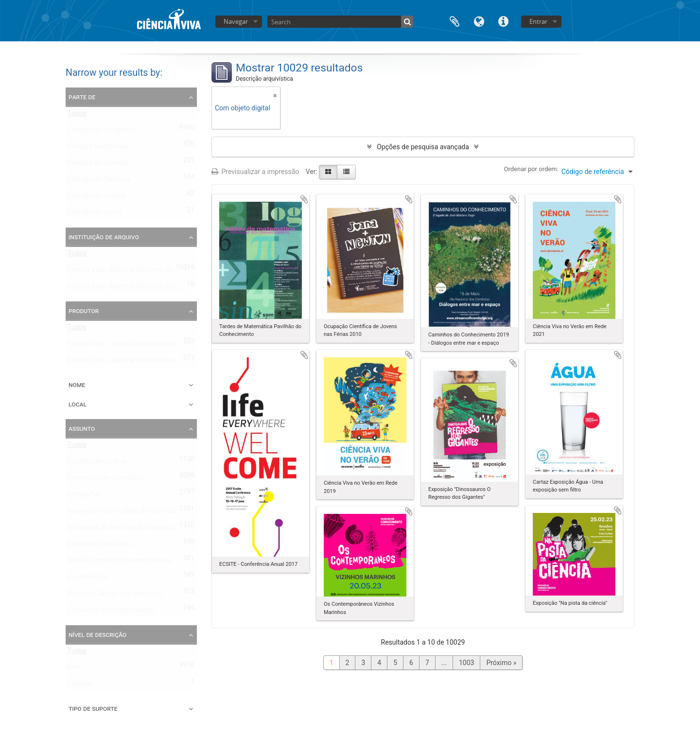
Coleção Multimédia (98, 148)
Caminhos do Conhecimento (110, 612)
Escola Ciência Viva (97, 463)
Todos (77, 115)
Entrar (538, 21)
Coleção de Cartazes (99, 181)
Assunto (82, 428)
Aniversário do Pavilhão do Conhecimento (131, 513)
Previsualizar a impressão (255, 172)
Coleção (80, 686)
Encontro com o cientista (105, 480)
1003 (466, 663)
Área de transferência (455, 21)
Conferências (87, 579)
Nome (77, 385)
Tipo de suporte (93, 708)
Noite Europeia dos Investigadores (119, 562)
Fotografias (85, 496)
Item (74, 669)
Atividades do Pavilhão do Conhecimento (130, 529)
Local (78, 404)
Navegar (236, 21)
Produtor (84, 311)
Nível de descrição (97, 634)
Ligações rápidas (503, 21)
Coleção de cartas (95, 214)
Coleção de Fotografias (103, 132)
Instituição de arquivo (104, 237)
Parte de (82, 97)
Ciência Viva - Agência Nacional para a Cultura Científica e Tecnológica (174, 288)
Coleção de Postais (97, 198)
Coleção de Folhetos (98, 165)
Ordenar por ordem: (531, 169)
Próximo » (501, 663)
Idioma (479, 21)
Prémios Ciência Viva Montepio (115, 596)
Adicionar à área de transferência (304, 199)
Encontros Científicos (100, 546)
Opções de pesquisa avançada (423, 147)
